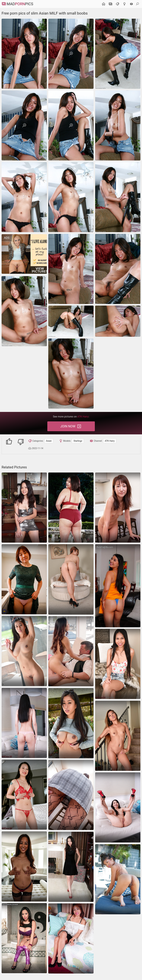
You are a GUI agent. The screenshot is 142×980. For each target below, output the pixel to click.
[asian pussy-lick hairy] (71, 651)
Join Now (71, 426)
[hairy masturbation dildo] (24, 651)
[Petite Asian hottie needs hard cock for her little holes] (118, 736)
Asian (49, 441)
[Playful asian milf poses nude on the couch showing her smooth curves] (118, 807)
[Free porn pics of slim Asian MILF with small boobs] (24, 54)
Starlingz (78, 441)
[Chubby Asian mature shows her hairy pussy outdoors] (71, 508)
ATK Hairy (110, 441)
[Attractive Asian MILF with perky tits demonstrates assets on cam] (24, 866)
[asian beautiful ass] (71, 579)
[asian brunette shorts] (71, 723)
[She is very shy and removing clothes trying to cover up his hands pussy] (71, 938)
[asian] (118, 586)
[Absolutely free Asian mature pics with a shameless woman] (24, 508)
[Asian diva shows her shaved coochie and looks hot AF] (24, 579)
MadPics (17, 4)
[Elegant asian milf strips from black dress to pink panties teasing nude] (24, 723)
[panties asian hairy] (118, 879)
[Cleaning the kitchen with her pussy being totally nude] (118, 508)
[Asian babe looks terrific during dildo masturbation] (118, 664)
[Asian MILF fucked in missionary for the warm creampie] (71, 795)
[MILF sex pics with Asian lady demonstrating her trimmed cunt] (71, 867)
